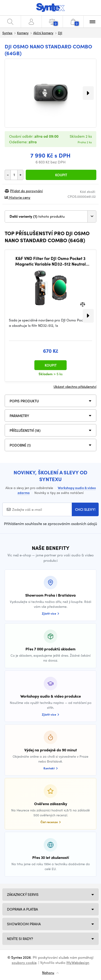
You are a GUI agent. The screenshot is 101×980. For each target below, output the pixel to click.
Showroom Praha (24, 924)
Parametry (19, 416)
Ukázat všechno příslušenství (75, 386)
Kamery (23, 33)
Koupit (61, 175)
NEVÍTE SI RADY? (20, 939)
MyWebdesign (78, 962)
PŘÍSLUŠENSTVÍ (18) (25, 430)
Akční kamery (43, 33)
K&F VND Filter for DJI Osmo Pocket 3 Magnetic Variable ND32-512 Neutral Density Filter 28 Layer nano (50, 261)
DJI (60, 33)
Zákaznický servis (23, 894)
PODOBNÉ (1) (20, 445)
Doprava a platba (22, 909)
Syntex (7, 33)
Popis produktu (24, 401)
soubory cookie (24, 962)
